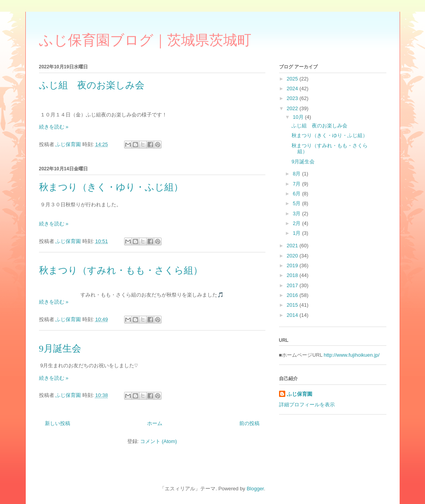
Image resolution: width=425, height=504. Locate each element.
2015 (293, 305)
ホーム (155, 423)
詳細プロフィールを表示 (307, 405)
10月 (299, 117)
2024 (293, 88)
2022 (293, 108)
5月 (297, 203)
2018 (293, 275)
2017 (293, 285)
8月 (297, 174)
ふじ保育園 (300, 394)
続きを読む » (54, 127)
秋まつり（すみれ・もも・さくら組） (121, 270)
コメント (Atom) (159, 441)
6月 (297, 194)
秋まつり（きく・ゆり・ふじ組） (111, 187)
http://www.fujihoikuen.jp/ (352, 355)
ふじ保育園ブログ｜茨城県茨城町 (145, 40)
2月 (297, 223)
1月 (297, 233)
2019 (293, 265)
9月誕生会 (60, 349)
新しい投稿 (58, 423)
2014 (293, 315)
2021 (293, 246)
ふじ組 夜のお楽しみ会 (92, 85)
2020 (293, 256)
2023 (293, 98)
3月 (297, 214)
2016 (293, 295)
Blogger (255, 489)
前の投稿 (249, 423)
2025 (293, 79)
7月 (297, 184)
